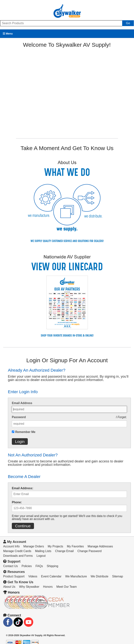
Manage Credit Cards (17, 551)
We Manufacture (76, 576)
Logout (41, 556)
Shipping (52, 566)
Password (19, 417)
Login (20, 441)
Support (12, 561)
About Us (9, 587)
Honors (48, 587)
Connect (12, 615)
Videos (33, 576)
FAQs (39, 566)
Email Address (22, 403)
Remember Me (25, 432)
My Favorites (75, 546)
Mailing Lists (43, 551)
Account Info (11, 546)
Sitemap (117, 576)
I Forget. (121, 417)
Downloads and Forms (18, 556)
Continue (23, 526)
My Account (15, 542)
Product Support (14, 576)
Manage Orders (34, 546)
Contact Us (11, 566)
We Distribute (99, 576)
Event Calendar (51, 576)
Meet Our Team (67, 587)
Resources (14, 572)
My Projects (55, 546)
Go (128, 23)
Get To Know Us (18, 582)
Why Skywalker (29, 587)
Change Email (64, 551)
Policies (27, 566)
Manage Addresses (100, 546)
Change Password (90, 551)
